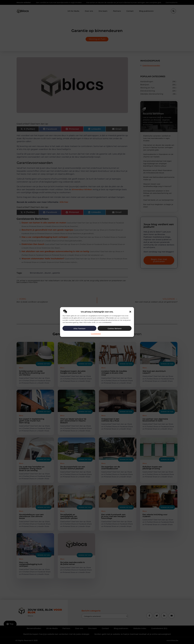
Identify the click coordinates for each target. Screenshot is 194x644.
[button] (130, 312)
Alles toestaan (79, 329)
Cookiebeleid (96, 334)
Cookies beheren (115, 329)
